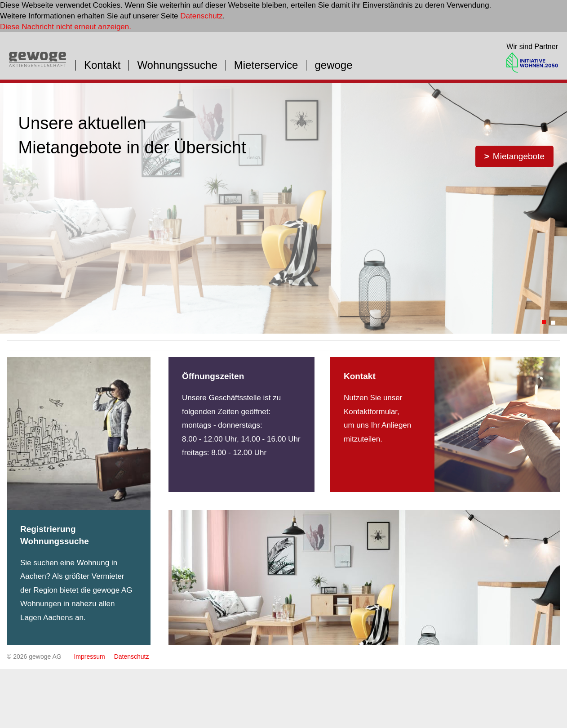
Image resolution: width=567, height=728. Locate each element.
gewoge (333, 65)
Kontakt (102, 65)
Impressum (89, 657)
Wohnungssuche (177, 65)
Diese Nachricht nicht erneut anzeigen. (66, 27)
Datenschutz (202, 16)
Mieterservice (266, 65)
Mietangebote (519, 156)
